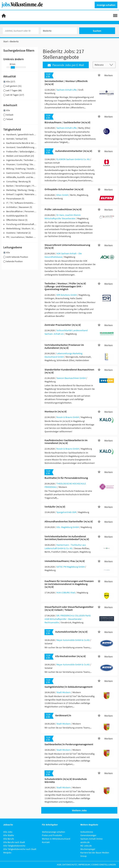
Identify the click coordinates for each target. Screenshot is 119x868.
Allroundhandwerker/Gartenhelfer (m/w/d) (69, 521)
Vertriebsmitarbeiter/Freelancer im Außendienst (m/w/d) (64, 346)
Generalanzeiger (88, 835)
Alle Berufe (9, 839)
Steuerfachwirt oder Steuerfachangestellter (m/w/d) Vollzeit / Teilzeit (69, 608)
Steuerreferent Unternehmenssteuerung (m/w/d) (67, 246)
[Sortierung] (101, 65)
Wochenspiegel (88, 849)
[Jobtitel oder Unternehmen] (21, 31)
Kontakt (46, 842)
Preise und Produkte (52, 835)
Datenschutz (70, 865)
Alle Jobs (8, 832)
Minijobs (7, 853)
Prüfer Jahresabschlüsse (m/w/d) (63, 209)
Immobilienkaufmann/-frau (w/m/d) (65, 561)
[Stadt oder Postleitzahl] (59, 31)
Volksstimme (87, 832)
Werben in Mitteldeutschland (56, 839)
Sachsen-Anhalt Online (91, 839)
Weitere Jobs (79, 810)
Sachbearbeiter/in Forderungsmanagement (69, 744)
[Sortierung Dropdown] (112, 65)
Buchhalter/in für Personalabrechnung (66, 478)
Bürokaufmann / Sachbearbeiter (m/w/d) (67, 122)
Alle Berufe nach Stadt (14, 842)
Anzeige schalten (106, 5)
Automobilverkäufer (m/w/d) (71, 632)
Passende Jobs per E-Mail (66, 65)
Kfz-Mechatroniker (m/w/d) (71, 656)
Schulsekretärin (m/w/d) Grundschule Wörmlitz (66, 780)
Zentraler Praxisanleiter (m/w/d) (63, 325)
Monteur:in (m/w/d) (56, 411)
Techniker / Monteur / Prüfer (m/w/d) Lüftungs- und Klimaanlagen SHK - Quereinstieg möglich (65, 286)
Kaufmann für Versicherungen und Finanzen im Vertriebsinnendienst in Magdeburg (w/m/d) (69, 584)
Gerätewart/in (63, 715)
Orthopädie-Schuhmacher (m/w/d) (64, 189)
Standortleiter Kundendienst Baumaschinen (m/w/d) (69, 371)
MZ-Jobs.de (86, 846)
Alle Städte (9, 835)
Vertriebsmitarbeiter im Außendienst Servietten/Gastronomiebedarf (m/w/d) (67, 538)
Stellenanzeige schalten (54, 832)
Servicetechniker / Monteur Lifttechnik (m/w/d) (66, 83)
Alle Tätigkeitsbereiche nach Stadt (20, 849)
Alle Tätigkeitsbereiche (14, 846)
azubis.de (85, 842)
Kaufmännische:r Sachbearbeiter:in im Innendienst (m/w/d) (66, 442)
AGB (59, 865)
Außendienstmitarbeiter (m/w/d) (74, 151)
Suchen (97, 31)
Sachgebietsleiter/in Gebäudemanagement (69, 687)
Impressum (84, 865)
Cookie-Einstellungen (104, 865)
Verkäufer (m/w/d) (55, 507)
